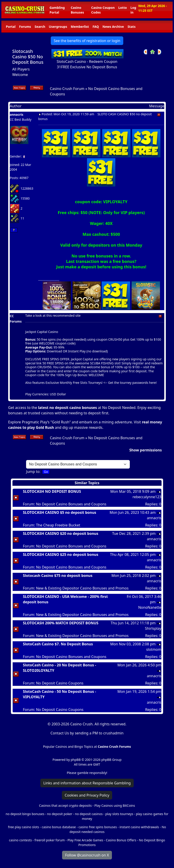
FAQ (96, 27)
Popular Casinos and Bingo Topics (68, 747)
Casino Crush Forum (67, 89)
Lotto (122, 8)
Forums (25, 27)
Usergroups (58, 27)
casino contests (21, 840)
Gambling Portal (57, 10)
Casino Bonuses (77, 10)
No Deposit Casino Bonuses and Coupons (71, 504)
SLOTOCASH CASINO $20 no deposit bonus (61, 533)
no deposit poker (60, 814)
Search (40, 27)
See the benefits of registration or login (87, 41)
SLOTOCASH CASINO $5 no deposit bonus (60, 512)
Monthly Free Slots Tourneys (81, 383)
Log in (133, 10)
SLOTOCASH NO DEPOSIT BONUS (52, 491)
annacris (17, 114)
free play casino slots (23, 827)
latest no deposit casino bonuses (68, 408)
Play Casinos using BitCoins (115, 805)
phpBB (76, 760)
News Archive (113, 27)
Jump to (33, 472)
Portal (11, 27)
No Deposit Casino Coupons (60, 683)
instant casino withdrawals (140, 827)
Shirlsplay (153, 628)
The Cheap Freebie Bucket (58, 525)
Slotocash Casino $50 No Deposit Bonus (28, 57)
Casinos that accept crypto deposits (65, 805)
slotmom (154, 649)
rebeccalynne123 (147, 497)
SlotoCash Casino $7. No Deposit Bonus (58, 644)
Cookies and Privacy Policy (87, 795)
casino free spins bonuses (98, 827)
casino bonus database (59, 827)
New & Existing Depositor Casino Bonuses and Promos (82, 588)
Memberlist (80, 27)
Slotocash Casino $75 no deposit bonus (58, 576)
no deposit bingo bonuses (25, 814)
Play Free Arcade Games (85, 840)
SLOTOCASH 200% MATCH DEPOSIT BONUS (61, 623)
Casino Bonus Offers (121, 840)
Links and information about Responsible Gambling (87, 783)
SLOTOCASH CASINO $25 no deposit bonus (61, 554)
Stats (132, 27)
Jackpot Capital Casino (42, 332)
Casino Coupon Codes (103, 10)
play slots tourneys (119, 814)
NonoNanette (150, 607)
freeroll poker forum (50, 840)
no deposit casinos (89, 814)
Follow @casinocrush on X (87, 855)
